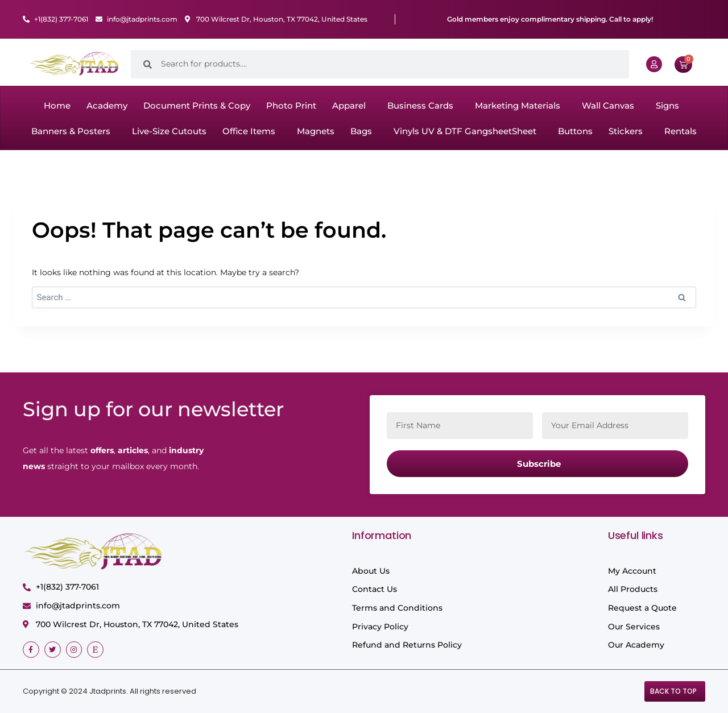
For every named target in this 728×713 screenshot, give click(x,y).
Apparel (349, 105)
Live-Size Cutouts (169, 131)
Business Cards (420, 105)
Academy (107, 105)
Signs (667, 105)
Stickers (626, 131)
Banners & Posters (71, 131)
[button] (352, 105)
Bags (361, 131)
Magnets (316, 131)
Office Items (249, 131)
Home (57, 105)
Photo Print (291, 105)
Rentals (681, 131)
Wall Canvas (608, 105)
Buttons (575, 131)
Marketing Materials (518, 105)
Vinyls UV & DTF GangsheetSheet (465, 131)
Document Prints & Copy (197, 105)
